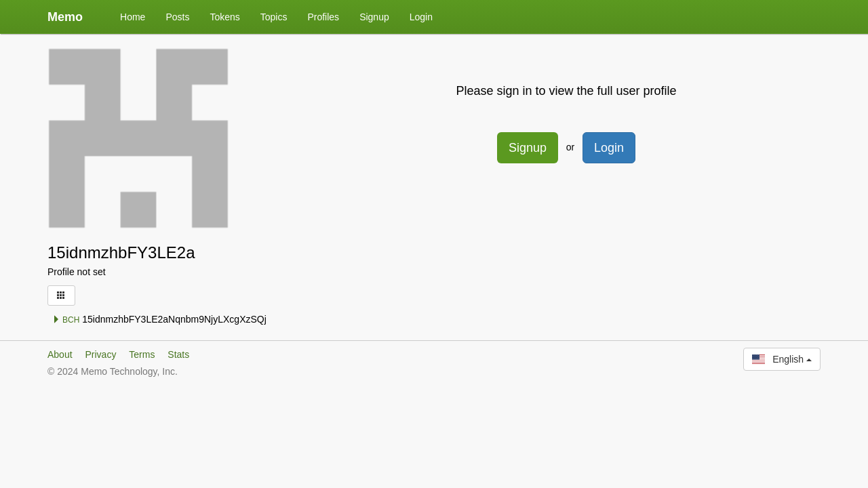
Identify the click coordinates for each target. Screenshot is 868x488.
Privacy (100, 354)
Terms (142, 354)
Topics (274, 17)
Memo (65, 17)
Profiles (323, 17)
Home (133, 17)
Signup (374, 17)
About (60, 354)
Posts (177, 17)
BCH (66, 320)
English (782, 359)
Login (421, 17)
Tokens (224, 17)
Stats (178, 354)
